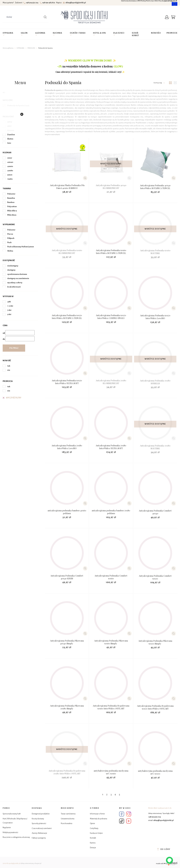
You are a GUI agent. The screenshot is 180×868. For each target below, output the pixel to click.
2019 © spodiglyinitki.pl (11, 863)
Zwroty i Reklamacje (39, 833)
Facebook (122, 814)
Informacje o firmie (97, 814)
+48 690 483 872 (48, 3)
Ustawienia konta (68, 819)
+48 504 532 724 (31, 3)
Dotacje (93, 848)
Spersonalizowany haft (12, 814)
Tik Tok (122, 821)
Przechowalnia (67, 823)
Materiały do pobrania (99, 819)
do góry (164, 849)
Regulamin (7, 828)
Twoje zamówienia (68, 814)
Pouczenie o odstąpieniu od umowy (16, 837)
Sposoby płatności (39, 823)
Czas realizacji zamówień (42, 828)
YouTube (129, 821)
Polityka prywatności (10, 832)
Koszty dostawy (38, 819)
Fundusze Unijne (96, 833)
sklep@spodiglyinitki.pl (74, 3)
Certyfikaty (94, 828)
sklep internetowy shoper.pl (31, 863)
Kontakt (93, 838)
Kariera (93, 843)
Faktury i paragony (39, 838)
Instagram (129, 814)
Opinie (92, 823)
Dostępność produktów (41, 814)
